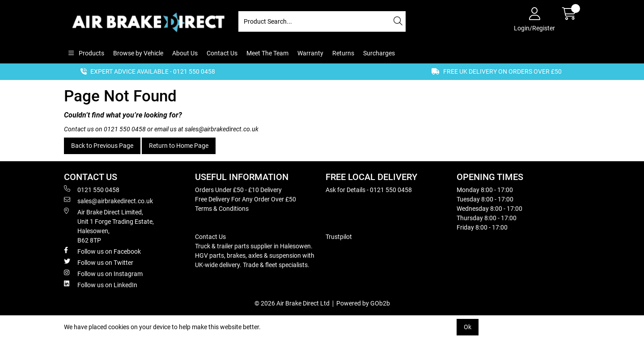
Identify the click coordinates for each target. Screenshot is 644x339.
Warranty (310, 53)
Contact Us (222, 53)
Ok (468, 327)
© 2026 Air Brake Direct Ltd (292, 303)
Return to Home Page (179, 146)
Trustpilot (339, 237)
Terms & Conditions (222, 209)
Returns (343, 53)
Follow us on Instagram (103, 273)
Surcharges (379, 53)
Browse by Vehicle (138, 53)
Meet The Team (267, 53)
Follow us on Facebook (102, 251)
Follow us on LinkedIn (101, 285)
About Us (185, 53)
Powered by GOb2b (363, 303)
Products (91, 53)
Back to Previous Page (102, 146)
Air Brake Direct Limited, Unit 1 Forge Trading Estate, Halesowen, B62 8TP (109, 226)
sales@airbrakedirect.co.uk (222, 129)
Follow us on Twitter (99, 262)
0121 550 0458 (125, 129)
